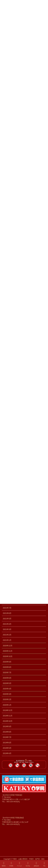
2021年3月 (7, 629)
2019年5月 (7, 748)
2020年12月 (8, 646)
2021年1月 (7, 640)
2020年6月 (7, 678)
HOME (11, 864)
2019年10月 (8, 721)
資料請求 (36, 864)
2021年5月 (7, 619)
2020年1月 (7, 705)
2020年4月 (7, 689)
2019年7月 (7, 737)
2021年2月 (7, 635)
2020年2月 (7, 699)
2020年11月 (8, 651)
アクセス (19, 864)
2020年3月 (7, 694)
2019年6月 (7, 743)
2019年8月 (7, 732)
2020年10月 (8, 656)
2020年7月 (7, 673)
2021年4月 (7, 624)
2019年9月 (7, 726)
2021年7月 (7, 608)
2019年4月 (7, 753)
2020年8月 (7, 667)
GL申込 (28, 864)
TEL (44, 864)
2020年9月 (7, 662)
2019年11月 (8, 716)
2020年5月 (7, 683)
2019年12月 (8, 710)
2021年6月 (7, 613)
